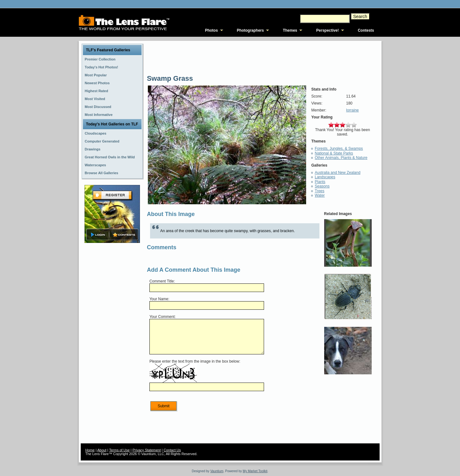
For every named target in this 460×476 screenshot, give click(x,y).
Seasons (322, 186)
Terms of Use (120, 450)
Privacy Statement (147, 450)
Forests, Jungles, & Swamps (339, 149)
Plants (320, 182)
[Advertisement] (112, 344)
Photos (211, 30)
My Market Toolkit (255, 471)
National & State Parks (334, 153)
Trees (319, 191)
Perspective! (328, 30)
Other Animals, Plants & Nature (341, 158)
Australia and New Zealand (337, 173)
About (102, 450)
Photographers (250, 30)
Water (320, 195)
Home (90, 450)
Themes (290, 30)
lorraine (352, 110)
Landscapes (325, 177)
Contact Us (172, 450)
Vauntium (217, 471)
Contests (366, 30)
